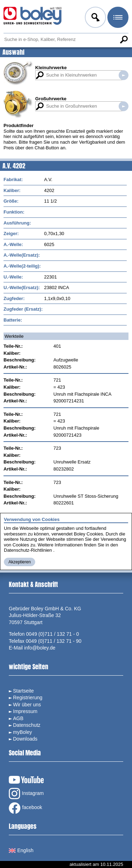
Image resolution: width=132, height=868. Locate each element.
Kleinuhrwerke (51, 68)
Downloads (25, 739)
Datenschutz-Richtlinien (28, 550)
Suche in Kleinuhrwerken (124, 75)
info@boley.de (40, 648)
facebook (26, 808)
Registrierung (28, 698)
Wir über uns (27, 705)
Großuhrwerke (51, 99)
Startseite (23, 691)
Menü (117, 18)
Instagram (26, 794)
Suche (124, 40)
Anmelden (95, 18)
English (21, 850)
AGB (18, 718)
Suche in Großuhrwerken (124, 106)
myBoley (23, 732)
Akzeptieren (20, 562)
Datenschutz (27, 725)
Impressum (25, 711)
